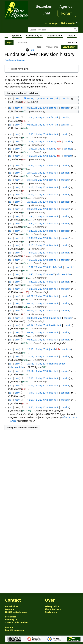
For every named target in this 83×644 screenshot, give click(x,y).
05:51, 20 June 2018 (38, 98)
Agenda (66, 6)
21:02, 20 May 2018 (38, 194)
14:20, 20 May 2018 (38, 224)
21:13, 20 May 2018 (38, 180)
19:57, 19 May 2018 (38, 393)
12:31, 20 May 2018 (38, 267)
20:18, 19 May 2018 (38, 356)
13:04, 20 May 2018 (38, 253)
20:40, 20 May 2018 (38, 216)
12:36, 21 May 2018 (38, 134)
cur (11, 108)
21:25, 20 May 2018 (38, 165)
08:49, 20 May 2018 (38, 340)
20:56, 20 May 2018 (38, 202)
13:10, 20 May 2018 (38, 245)
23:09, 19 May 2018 (38, 349)
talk (57, 98)
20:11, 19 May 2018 (38, 371)
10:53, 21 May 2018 (38, 149)
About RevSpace (53, 609)
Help (30, 50)
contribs (65, 98)
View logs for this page (15, 60)
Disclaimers (51, 612)
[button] (41, 69)
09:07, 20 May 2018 (38, 311)
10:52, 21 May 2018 (38, 156)
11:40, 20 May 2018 (38, 282)
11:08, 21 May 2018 (38, 141)
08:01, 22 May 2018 (38, 125)
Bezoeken (44, 6)
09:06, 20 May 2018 (38, 318)
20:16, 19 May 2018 (38, 364)
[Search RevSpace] (53, 30)
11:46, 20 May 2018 (38, 274)
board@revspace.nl (15, 630)
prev (17, 98)
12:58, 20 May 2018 (38, 260)
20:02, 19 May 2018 (38, 385)
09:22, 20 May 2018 (38, 296)
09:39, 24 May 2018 (38, 108)
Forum (67, 13)
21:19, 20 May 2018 (38, 173)
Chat (46, 13)
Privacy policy (52, 606)
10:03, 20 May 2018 (38, 289)
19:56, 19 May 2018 (38, 407)
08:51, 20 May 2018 (38, 332)
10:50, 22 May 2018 (38, 117)
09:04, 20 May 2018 (38, 325)
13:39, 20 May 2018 (38, 238)
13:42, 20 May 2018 (38, 231)
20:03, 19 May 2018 (38, 378)
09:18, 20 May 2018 (38, 303)
